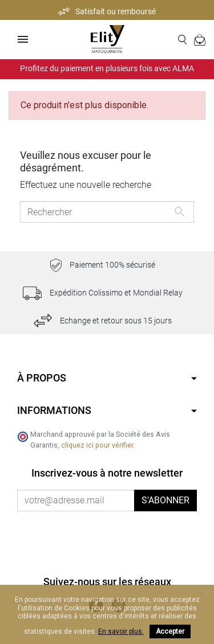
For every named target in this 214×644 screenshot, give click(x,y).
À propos (42, 378)
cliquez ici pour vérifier (97, 445)
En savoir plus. (121, 631)
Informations (54, 410)
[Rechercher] (107, 212)
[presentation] (112, 534)
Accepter (170, 631)
